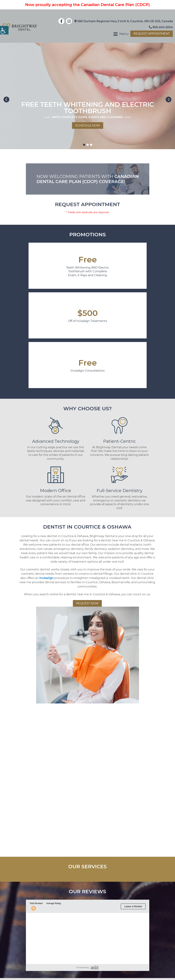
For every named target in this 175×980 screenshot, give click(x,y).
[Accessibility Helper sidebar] (4, 30)
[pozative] (95, 967)
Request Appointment (152, 34)
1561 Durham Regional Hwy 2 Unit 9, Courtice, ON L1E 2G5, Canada (124, 21)
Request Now (87, 603)
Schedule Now (88, 125)
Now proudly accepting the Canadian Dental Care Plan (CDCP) (87, 5)
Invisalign (46, 578)
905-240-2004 (161, 27)
